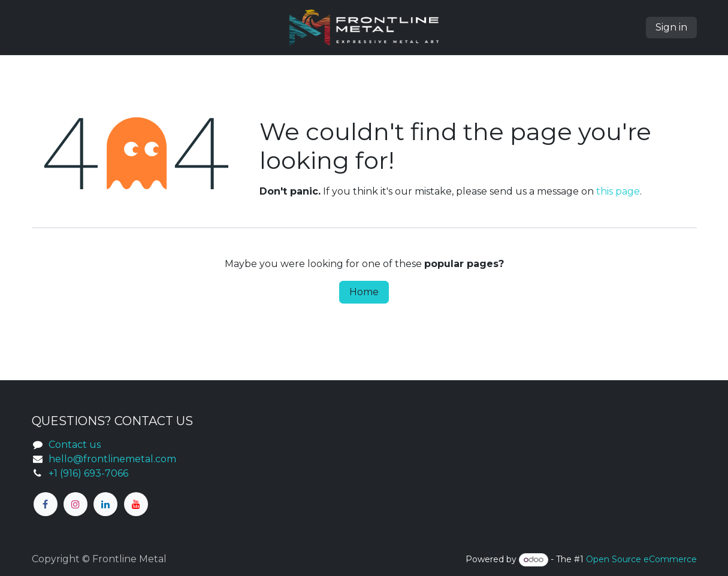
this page (618, 191)
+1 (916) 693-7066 (88, 473)
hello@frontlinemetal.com (112, 459)
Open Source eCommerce (641, 559)
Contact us (75, 445)
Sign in (671, 27)
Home (364, 292)
